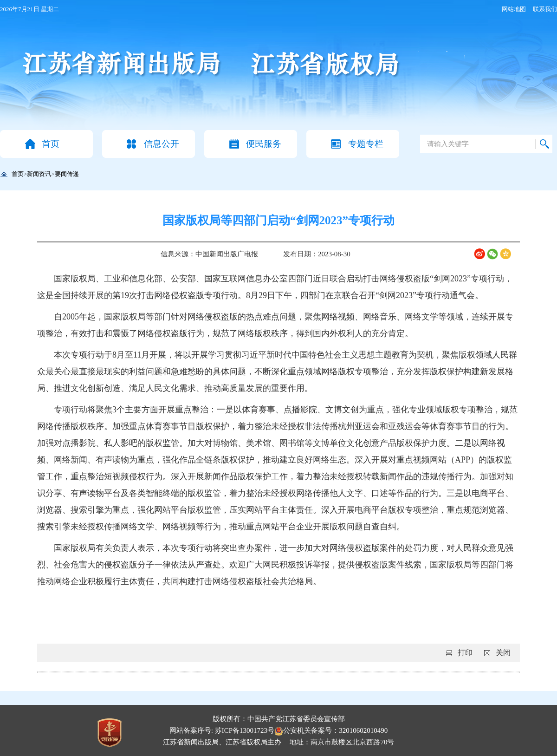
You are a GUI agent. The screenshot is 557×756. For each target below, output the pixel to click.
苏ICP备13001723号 (245, 730)
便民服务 (264, 144)
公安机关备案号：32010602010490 (331, 730)
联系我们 (545, 9)
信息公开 (162, 144)
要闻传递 (67, 174)
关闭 (503, 653)
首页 (51, 144)
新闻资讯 (39, 174)
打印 (465, 653)
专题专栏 (366, 144)
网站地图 (514, 9)
